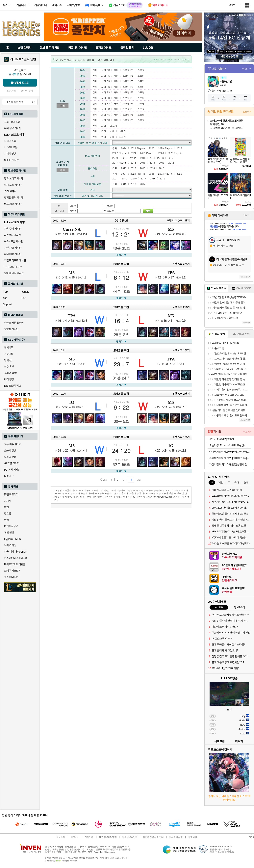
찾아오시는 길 (176, 837)
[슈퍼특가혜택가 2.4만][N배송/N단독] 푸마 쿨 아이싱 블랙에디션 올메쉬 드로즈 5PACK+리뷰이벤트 (230, 452)
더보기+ (247, 69)
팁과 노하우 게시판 (14, 178)
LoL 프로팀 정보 (13, 386)
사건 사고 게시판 (13, 248)
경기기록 (9, 348)
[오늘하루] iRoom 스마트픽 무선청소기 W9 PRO (230, 445)
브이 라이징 (10, 545)
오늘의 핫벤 (10, 451)
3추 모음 (10, 141)
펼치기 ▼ (121, 255)
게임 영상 (9, 533)
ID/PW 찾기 (27, 91)
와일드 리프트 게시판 (15, 260)
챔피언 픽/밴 (11, 373)
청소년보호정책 (130, 837)
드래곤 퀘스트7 (12, 571)
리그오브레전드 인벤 (23, 59)
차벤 (6, 507)
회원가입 (11, 91)
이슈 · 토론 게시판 (13, 241)
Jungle (25, 292)
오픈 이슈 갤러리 (13, 444)
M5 (171, 229)
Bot (23, 298)
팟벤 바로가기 (11, 494)
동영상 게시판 (11, 329)
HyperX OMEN (13, 539)
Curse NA (72, 229)
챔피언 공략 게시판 (14, 197)
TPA (171, 273)
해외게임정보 (11, 526)
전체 (63, 106)
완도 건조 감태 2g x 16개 (221, 439)
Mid (5, 298)
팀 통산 (8, 360)
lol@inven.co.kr (161, 497)
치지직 (8, 501)
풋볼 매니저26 (12, 577)
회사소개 (61, 837)
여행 (6, 520)
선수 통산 (9, 367)
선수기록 (9, 354)
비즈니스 (75, 837)
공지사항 (192, 837)
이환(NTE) (226, 82)
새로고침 (244, 277)
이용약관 (89, 837)
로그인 (232, 5)
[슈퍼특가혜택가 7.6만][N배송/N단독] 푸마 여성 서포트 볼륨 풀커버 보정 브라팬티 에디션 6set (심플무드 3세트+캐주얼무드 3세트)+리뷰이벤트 (230, 458)
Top (5, 292)
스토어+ (247, 112)
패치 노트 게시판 (13, 185)
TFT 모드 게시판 (13, 267)
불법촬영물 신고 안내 (153, 837)
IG (72, 402)
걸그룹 (8, 513)
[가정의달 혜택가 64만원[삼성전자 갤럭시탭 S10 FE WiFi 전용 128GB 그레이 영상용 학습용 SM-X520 (230, 464)
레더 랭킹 (9, 379)
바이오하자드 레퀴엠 (15, 564)
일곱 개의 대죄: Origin (16, 552)
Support (8, 304)
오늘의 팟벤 (10, 457)
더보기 (239, 741)
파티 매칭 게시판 (13, 254)
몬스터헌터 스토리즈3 (15, 558)
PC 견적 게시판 (12, 470)
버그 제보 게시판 (13, 204)
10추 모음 (11, 147)
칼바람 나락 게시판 (14, 273)
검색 (33, 102)
